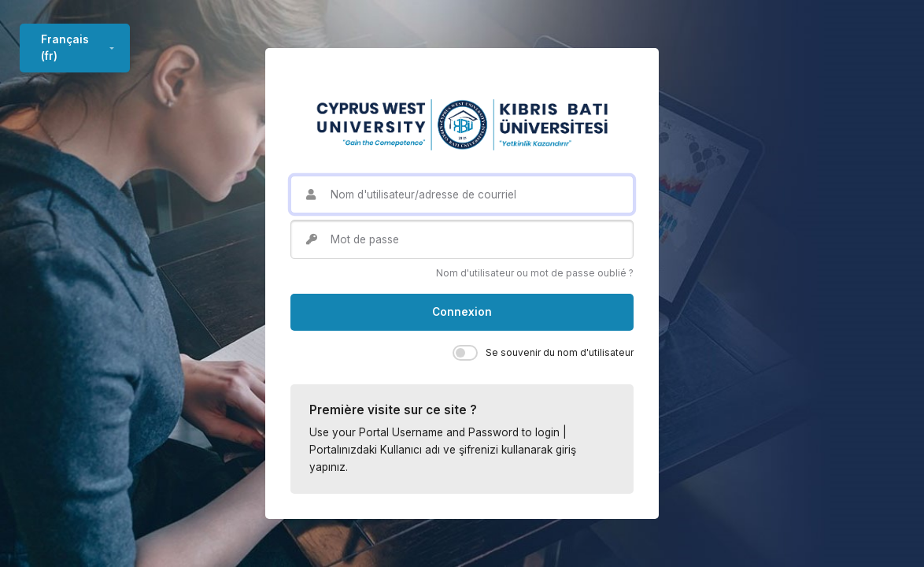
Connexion (462, 312)
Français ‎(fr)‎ (65, 47)
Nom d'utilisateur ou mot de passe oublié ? (535, 273)
